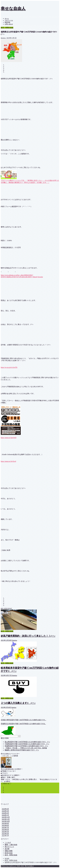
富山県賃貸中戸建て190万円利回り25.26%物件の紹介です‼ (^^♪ (27, 742)
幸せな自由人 (13, 8)
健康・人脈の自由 (11, 845)
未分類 (7, 849)
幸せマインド (9, 847)
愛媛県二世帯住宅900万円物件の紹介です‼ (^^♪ (22, 750)
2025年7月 (5, 828)
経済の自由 (9, 853)
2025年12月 (6, 817)
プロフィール (9, 20)
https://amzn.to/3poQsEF (9, 438)
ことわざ (8, 843)
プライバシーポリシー (9, 866)
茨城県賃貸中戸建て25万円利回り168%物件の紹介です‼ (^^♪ (26, 746)
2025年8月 (5, 825)
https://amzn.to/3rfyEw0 (8, 461)
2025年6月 (5, 830)
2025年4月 (5, 834)
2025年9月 (5, 823)
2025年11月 (6, 819)
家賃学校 (7, 22)
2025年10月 (6, 821)
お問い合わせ (9, 24)
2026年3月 (5, 811)
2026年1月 (5, 815)
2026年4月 (5, 809)
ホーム (7, 19)
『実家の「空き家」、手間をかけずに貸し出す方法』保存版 (26, 748)
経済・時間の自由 (7, 28)
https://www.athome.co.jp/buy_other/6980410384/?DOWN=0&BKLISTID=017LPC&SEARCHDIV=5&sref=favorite (22, 276)
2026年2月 (5, 813)
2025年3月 (5, 836)
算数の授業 (9, 851)
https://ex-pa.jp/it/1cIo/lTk (9, 367)
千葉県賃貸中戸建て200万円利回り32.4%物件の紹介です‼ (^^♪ (27, 744)
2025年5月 (5, 832)
